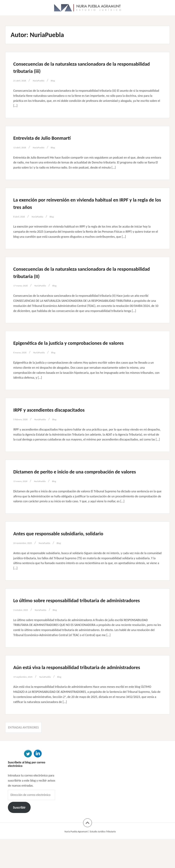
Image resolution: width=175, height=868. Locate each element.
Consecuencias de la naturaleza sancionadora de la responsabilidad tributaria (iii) (83, 67)
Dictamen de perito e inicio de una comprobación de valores (85, 482)
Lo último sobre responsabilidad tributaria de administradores (75, 618)
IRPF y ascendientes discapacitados (61, 417)
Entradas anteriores (23, 757)
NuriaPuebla (45, 80)
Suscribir (19, 837)
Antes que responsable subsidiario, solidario (74, 548)
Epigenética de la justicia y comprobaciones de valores (77, 346)
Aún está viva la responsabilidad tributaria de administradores (76, 692)
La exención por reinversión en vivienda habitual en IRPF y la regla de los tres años (84, 203)
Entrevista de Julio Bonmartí (52, 137)
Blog (63, 80)
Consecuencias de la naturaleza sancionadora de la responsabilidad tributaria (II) (83, 272)
